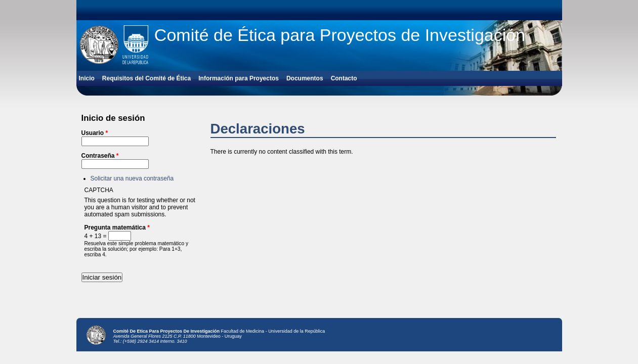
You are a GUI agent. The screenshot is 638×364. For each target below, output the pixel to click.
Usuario (95, 133)
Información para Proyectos (239, 78)
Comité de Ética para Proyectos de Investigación (340, 35)
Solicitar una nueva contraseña (132, 178)
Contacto (344, 78)
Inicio (87, 78)
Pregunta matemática (117, 227)
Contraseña (100, 156)
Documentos (305, 78)
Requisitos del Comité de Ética (146, 78)
